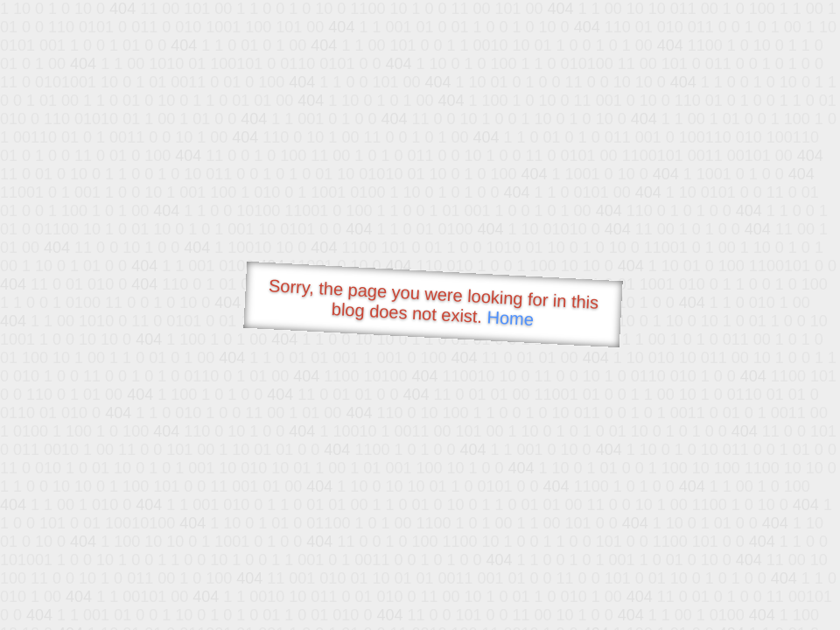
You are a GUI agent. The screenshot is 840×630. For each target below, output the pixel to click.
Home (510, 318)
